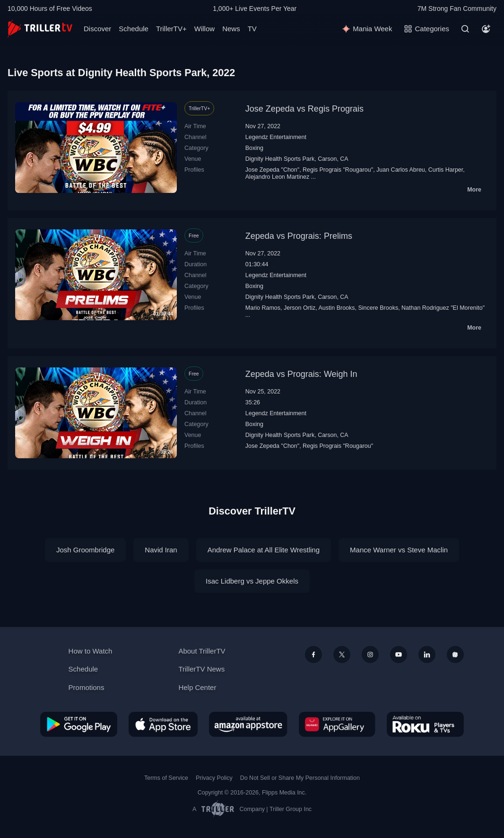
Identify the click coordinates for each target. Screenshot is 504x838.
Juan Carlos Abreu (401, 170)
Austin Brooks (337, 308)
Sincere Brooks (378, 308)
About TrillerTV (202, 651)
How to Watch (91, 651)
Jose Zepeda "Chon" (272, 170)
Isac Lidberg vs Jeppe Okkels (252, 581)
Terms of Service (166, 778)
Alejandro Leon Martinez (277, 177)
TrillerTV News (201, 669)
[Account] (486, 29)
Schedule (134, 29)
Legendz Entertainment (276, 137)
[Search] (465, 29)
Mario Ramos (263, 308)
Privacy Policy (214, 778)
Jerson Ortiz (300, 308)
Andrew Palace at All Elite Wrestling (264, 550)
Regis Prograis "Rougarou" (338, 170)
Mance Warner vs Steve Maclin (399, 550)
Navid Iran (161, 550)
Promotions (87, 687)
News (231, 29)
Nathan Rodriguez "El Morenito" (443, 308)
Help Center (197, 687)
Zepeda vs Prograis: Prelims (299, 236)
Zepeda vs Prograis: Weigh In (301, 374)
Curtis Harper (446, 170)
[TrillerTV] (40, 29)
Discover (97, 29)
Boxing (254, 148)
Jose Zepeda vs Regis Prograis (304, 109)
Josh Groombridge (85, 550)
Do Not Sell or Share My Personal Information (300, 778)
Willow (204, 29)
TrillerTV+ (171, 29)
